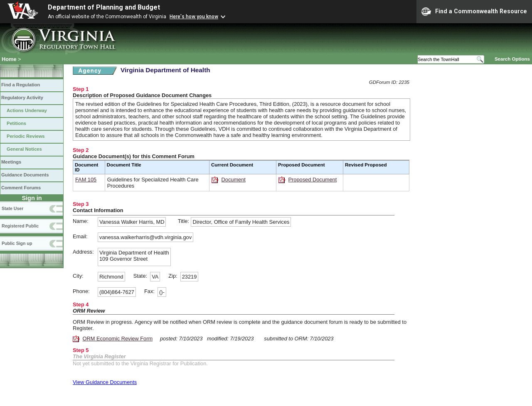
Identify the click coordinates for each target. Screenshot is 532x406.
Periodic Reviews (26, 136)
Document (234, 180)
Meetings (11, 162)
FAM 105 (86, 180)
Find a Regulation (21, 85)
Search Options (512, 59)
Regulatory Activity (22, 98)
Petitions (16, 123)
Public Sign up (17, 243)
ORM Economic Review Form (118, 339)
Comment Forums (21, 188)
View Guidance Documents (105, 382)
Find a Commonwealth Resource (474, 12)
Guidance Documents (25, 175)
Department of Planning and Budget (104, 7)
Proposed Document (313, 180)
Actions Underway (27, 110)
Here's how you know (194, 17)
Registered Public (20, 226)
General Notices (24, 149)
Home (9, 59)
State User (12, 208)
